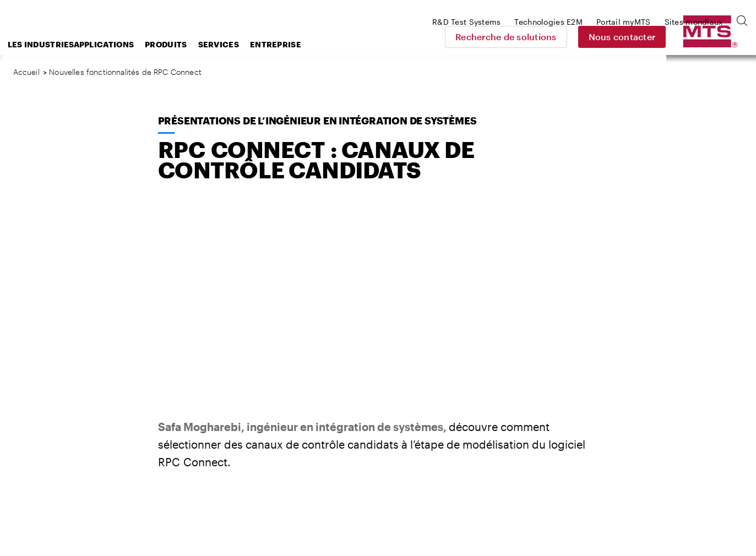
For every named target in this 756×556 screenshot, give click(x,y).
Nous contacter (699, 37)
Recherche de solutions (584, 37)
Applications (192, 44)
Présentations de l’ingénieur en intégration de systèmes (317, 121)
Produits (254, 44)
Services (307, 44)
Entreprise (364, 44)
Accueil (26, 72)
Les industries (126, 44)
